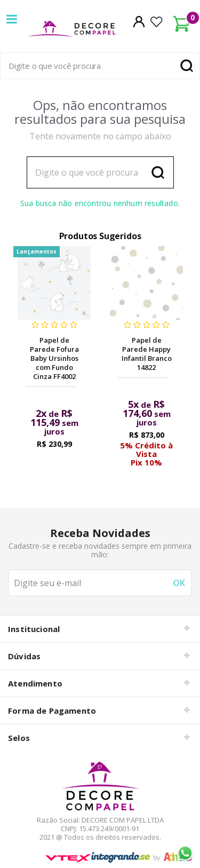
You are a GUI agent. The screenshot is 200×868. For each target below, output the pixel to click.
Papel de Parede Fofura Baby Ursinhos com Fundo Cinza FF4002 (54, 358)
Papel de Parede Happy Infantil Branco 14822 (147, 354)
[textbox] (100, 66)
